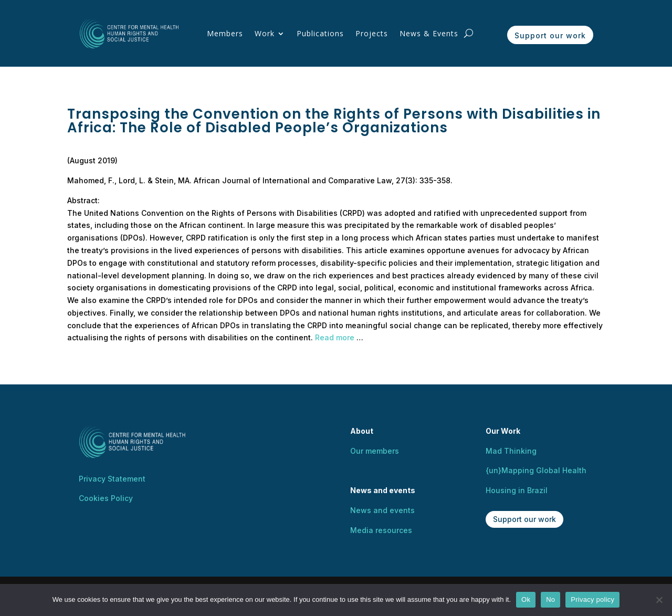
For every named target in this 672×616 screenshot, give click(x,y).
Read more (335, 337)
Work (265, 33)
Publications (320, 33)
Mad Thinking (511, 451)
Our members (375, 451)
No (550, 599)
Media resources (381, 530)
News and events (382, 510)
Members (225, 33)
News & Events (429, 33)
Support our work (550, 35)
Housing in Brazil (517, 490)
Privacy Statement (112, 479)
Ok (526, 599)
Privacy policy (592, 599)
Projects (372, 33)
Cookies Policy (106, 498)
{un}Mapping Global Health (536, 470)
